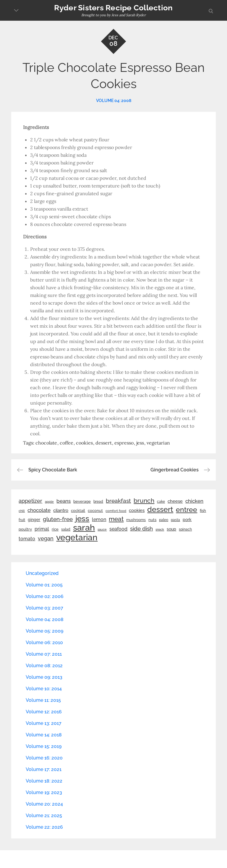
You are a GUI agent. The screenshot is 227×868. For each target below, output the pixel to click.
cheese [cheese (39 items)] (175, 501)
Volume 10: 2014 (44, 689)
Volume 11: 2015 (43, 700)
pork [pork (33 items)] (187, 520)
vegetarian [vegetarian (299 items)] (77, 537)
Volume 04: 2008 (114, 101)
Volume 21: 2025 (44, 816)
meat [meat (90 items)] (116, 519)
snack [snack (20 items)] (160, 530)
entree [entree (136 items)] (187, 510)
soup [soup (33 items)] (171, 529)
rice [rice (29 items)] (55, 529)
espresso (124, 443)
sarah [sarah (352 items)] (84, 528)
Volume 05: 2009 (44, 631)
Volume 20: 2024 (44, 804)
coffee (67, 443)
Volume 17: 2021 (44, 769)
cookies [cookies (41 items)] (137, 510)
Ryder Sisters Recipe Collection (113, 8)
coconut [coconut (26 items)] (95, 511)
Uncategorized (42, 573)
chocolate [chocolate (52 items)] (39, 510)
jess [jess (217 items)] (82, 518)
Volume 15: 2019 (44, 746)
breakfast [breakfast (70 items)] (118, 501)
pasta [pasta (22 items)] (175, 520)
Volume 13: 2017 (44, 723)
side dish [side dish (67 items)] (141, 529)
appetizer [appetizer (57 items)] (30, 501)
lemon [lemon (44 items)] (99, 519)
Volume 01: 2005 (44, 585)
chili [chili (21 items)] (22, 511)
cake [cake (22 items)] (161, 502)
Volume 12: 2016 (44, 712)
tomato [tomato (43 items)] (27, 539)
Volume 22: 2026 (44, 827)
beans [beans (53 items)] (64, 501)
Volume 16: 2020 (44, 758)
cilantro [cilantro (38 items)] (61, 510)
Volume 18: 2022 (44, 781)
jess (140, 443)
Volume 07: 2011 (44, 654)
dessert (104, 443)
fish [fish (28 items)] (203, 511)
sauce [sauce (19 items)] (102, 529)
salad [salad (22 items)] (66, 529)
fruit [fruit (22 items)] (22, 520)
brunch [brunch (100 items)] (144, 501)
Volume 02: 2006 (45, 596)
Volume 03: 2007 (44, 608)
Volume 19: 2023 (44, 792)
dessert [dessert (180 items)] (160, 509)
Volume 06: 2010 (44, 642)
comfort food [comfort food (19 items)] (116, 511)
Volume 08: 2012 (44, 666)
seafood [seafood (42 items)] (118, 529)
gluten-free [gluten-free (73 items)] (58, 519)
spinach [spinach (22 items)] (185, 529)
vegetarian (158, 443)
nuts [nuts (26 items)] (152, 520)
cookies (84, 443)
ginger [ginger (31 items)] (34, 520)
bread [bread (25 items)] (98, 501)
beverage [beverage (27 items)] (82, 501)
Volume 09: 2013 (44, 677)
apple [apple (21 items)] (49, 502)
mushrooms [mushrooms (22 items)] (136, 520)
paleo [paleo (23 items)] (164, 520)
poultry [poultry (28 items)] (25, 529)
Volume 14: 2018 (44, 735)
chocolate (46, 443)
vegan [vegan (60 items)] (46, 538)
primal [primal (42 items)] (42, 529)
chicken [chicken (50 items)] (194, 501)
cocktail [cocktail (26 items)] (78, 511)
